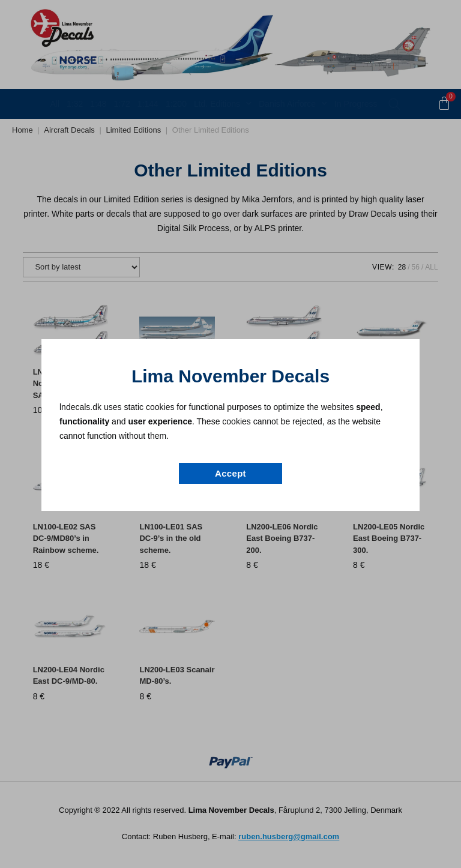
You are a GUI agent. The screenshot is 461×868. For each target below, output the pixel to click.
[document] (230, 434)
